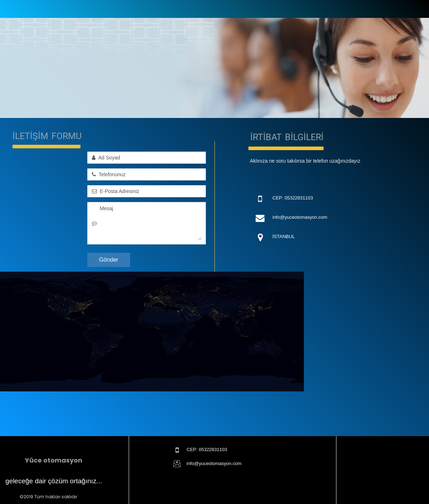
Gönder (109, 260)
